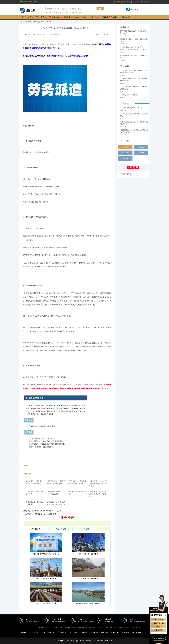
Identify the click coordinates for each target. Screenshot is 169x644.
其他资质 (67, 17)
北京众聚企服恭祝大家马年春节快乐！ (133, 108)
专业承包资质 (127, 2)
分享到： (97, 34)
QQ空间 (106, 34)
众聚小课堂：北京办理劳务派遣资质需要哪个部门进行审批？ (98, 484)
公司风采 (105, 17)
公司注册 (125, 159)
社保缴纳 (141, 153)
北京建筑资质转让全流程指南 (130, 95)
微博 (110, 34)
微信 (102, 34)
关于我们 (114, 17)
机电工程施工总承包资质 (61, 13)
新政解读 (125, 147)
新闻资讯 (95, 17)
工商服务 (76, 17)
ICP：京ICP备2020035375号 (103, 641)
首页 (23, 17)
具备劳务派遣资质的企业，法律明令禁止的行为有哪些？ (98, 494)
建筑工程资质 (49, 13)
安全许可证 (136, 2)
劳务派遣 (47, 22)
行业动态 (141, 147)
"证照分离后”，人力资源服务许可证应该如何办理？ (40, 514)
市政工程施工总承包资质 (76, 13)
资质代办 (86, 17)
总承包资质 (117, 2)
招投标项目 (145, 2)
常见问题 (125, 153)
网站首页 (25, 632)
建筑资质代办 (23, 2)
